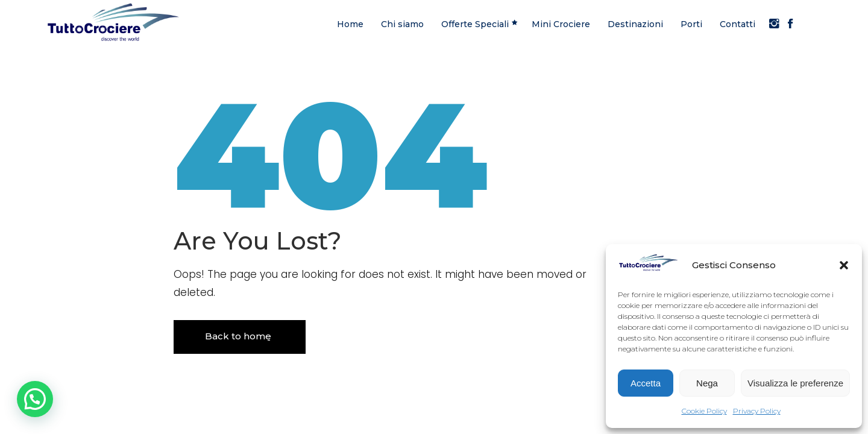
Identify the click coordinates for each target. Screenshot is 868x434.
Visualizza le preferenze (795, 383)
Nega (707, 383)
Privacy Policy (757, 411)
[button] (844, 265)
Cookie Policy (704, 411)
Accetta (646, 383)
